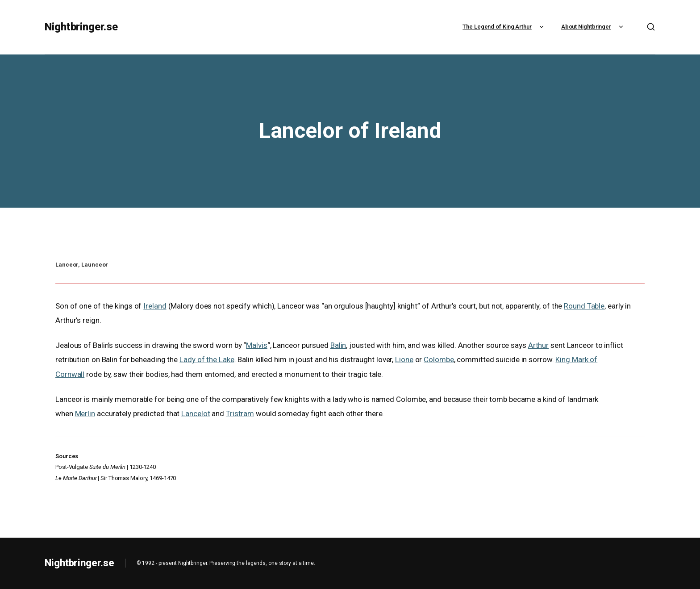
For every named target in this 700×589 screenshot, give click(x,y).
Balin (338, 345)
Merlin (85, 414)
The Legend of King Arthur (504, 27)
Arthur (538, 345)
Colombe (439, 359)
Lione (404, 359)
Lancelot (196, 414)
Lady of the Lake (207, 359)
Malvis (256, 345)
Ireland (155, 306)
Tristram (240, 414)
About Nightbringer (593, 27)
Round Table (584, 306)
